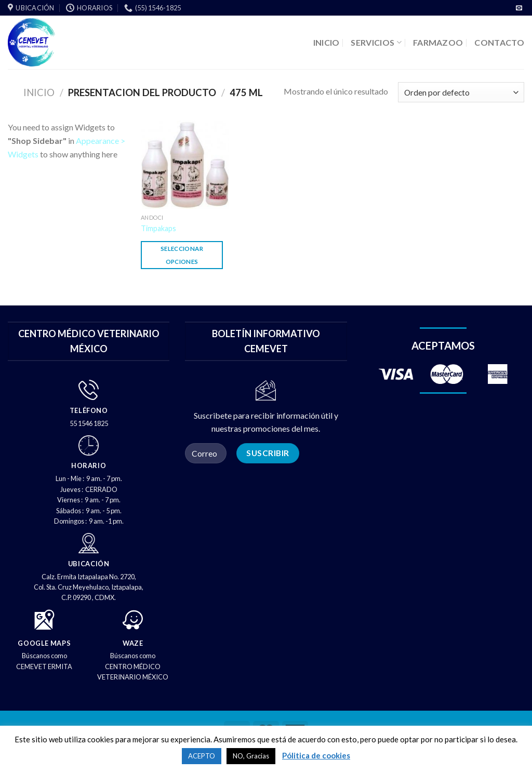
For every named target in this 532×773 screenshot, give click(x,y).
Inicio (39, 92)
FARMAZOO (438, 42)
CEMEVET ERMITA (44, 667)
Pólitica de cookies (316, 755)
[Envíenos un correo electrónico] (519, 8)
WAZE (133, 643)
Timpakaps (158, 228)
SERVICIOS (376, 42)
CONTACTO (499, 42)
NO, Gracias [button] (251, 756)
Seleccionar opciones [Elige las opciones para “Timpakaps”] (182, 255)
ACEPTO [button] (202, 756)
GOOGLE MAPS (44, 643)
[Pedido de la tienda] (461, 92)
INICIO (327, 42)
